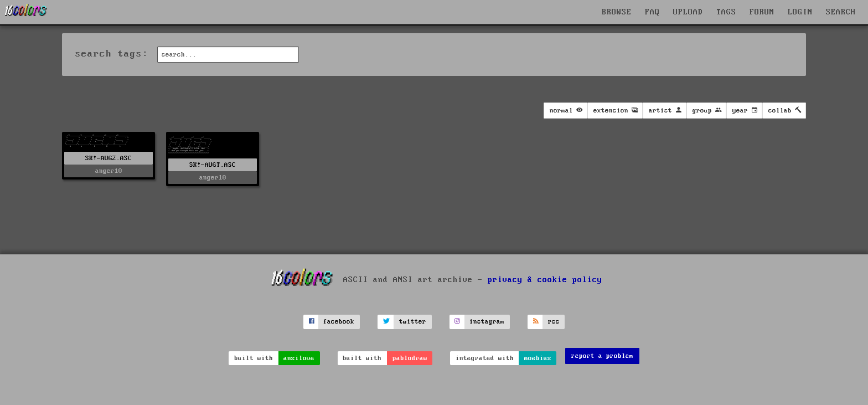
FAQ (652, 12)
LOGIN (800, 12)
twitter (413, 322)
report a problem (602, 356)
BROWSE (617, 12)
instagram (487, 322)
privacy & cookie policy (545, 280)
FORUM (762, 12)
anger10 (109, 171)
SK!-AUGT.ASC (213, 165)
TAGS (726, 12)
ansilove (299, 358)
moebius (538, 358)
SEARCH (841, 12)
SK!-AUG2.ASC (108, 158)
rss (554, 322)
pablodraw (410, 358)
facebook (339, 322)
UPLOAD (688, 12)
